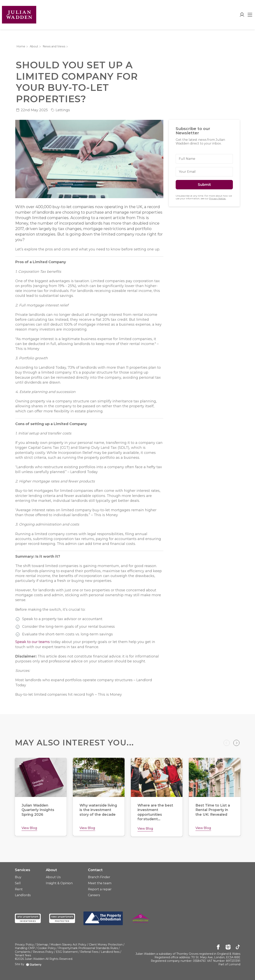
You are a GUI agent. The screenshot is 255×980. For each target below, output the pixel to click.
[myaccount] (242, 15)
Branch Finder (99, 877)
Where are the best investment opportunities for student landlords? (155, 815)
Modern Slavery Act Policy (68, 945)
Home (21, 46)
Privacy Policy (24, 945)
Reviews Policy (43, 952)
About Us (53, 877)
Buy (18, 877)
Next (236, 743)
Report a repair (100, 889)
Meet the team (100, 883)
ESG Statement (67, 952)
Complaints (23, 952)
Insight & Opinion (59, 883)
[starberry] (34, 964)
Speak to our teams (33, 642)
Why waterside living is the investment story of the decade (99, 810)
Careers (94, 895)
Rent (19, 889)
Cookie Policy (47, 948)
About (34, 46)
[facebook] (218, 947)
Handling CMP (25, 948)
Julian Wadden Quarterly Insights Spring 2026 (38, 810)
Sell (18, 883)
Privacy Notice (217, 198)
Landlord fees (110, 952)
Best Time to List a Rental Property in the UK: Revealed (213, 810)
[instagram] (228, 947)
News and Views (54, 46)
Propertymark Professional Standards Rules (88, 948)
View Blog (29, 828)
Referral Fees (89, 952)
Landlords (23, 895)
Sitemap (42, 945)
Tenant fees (23, 955)
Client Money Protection (106, 945)
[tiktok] (238, 947)
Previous (227, 743)
